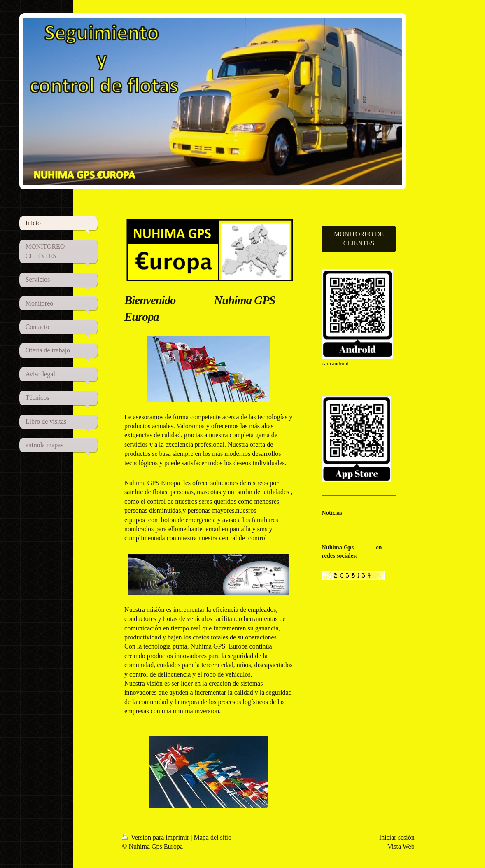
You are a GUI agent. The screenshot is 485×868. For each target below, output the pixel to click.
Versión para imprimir (156, 837)
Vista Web (401, 846)
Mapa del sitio (213, 837)
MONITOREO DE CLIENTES (359, 239)
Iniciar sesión (397, 837)
